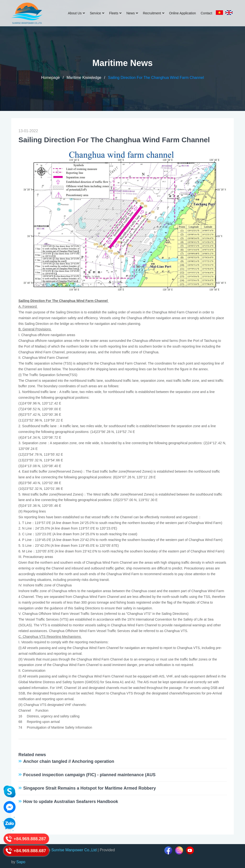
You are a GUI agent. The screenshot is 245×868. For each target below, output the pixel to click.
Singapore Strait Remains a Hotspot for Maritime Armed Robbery (89, 788)
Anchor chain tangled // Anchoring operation (69, 761)
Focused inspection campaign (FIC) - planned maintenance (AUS (89, 775)
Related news (32, 755)
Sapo (21, 862)
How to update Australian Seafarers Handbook (71, 802)
